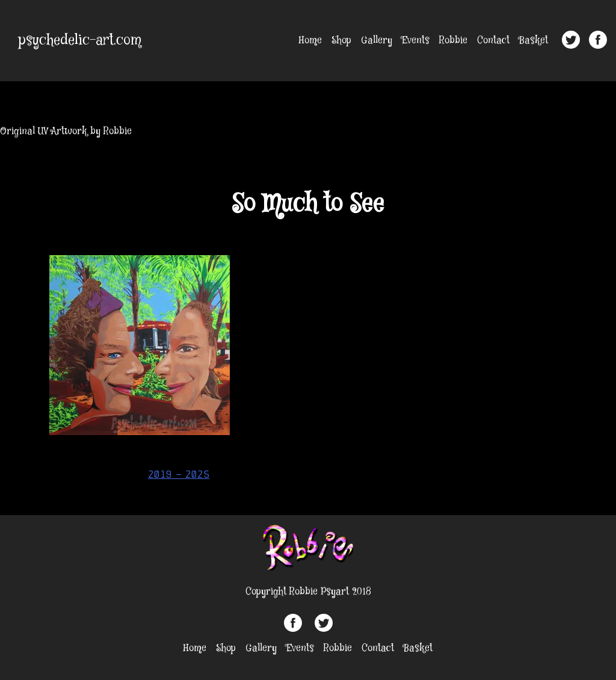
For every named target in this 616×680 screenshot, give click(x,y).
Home (310, 41)
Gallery (377, 41)
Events (416, 41)
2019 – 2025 (179, 474)
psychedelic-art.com (80, 41)
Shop (341, 41)
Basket (534, 41)
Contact (493, 41)
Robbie (453, 41)
